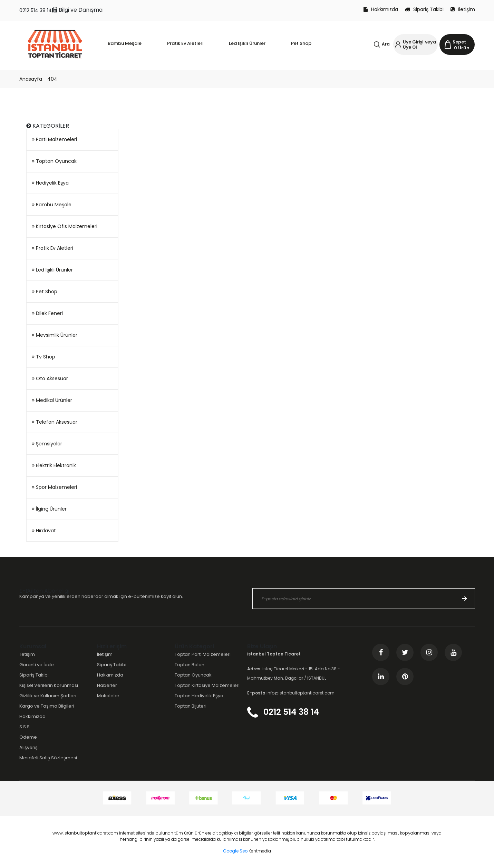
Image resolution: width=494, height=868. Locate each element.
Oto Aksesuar (50, 378)
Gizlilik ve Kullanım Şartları (48, 696)
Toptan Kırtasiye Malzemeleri (207, 685)
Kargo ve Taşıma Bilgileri (47, 706)
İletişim (463, 9)
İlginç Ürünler (49, 509)
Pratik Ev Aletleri (52, 248)
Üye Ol (410, 47)
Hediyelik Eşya (50, 183)
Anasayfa (31, 79)
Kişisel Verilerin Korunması (49, 685)
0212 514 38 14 (36, 10)
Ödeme (28, 737)
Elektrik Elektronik (54, 465)
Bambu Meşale (52, 205)
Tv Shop (43, 357)
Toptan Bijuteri (191, 706)
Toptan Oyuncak (54, 161)
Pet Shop (45, 292)
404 (52, 79)
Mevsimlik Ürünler (55, 335)
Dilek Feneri (47, 313)
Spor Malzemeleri (54, 487)
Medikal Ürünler (52, 400)
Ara (386, 44)
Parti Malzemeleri (54, 139)
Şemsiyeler (47, 444)
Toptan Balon (190, 665)
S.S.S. (25, 727)
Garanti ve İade (37, 665)
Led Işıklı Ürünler (52, 270)
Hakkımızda (381, 9)
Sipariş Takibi (424, 9)
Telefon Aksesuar (55, 422)
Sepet (459, 42)
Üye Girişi (413, 42)
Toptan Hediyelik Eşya (199, 696)
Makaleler (108, 696)
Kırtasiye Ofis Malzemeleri (65, 226)
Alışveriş (28, 747)
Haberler (107, 685)
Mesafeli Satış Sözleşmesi (48, 758)
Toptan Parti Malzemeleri (203, 654)
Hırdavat (44, 531)
